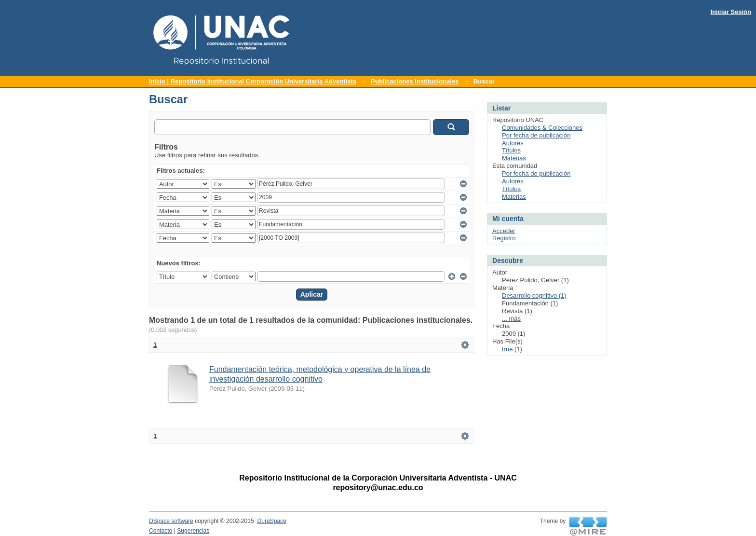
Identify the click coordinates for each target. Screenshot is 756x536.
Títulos (511, 150)
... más (511, 319)
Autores (513, 143)
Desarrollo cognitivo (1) (534, 295)
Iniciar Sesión (731, 12)
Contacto (161, 531)
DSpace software (171, 521)
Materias (514, 158)
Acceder (504, 231)
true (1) (512, 349)
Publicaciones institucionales (415, 81)
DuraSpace (271, 521)
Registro (504, 238)
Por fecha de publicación (536, 135)
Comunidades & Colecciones (542, 128)
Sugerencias (193, 531)
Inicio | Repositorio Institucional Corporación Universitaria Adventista (253, 81)
